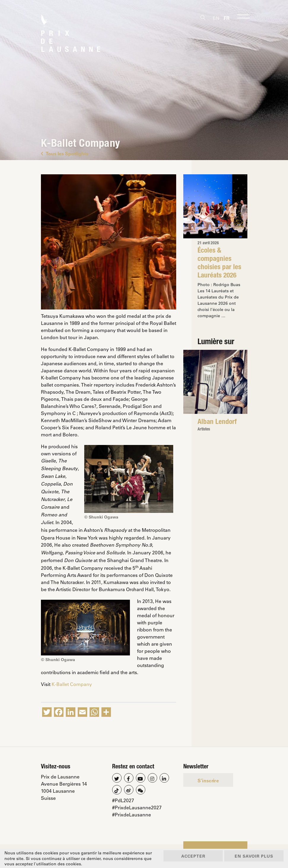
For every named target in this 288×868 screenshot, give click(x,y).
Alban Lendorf (217, 422)
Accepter (193, 856)
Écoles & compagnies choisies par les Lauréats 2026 (219, 264)
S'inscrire (208, 780)
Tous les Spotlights (65, 153)
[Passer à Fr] (227, 18)
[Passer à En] (216, 18)
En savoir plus (254, 856)
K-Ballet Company (72, 684)
